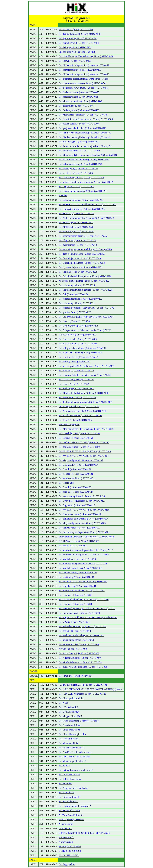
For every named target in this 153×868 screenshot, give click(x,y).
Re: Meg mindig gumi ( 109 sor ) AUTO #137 (81, 460)
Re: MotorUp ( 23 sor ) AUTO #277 (76, 222)
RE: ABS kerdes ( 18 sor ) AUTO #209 (78, 335)
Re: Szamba (65, 766)
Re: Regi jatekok (67, 864)
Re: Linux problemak (69, 797)
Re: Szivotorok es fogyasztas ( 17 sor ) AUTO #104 (84, 519)
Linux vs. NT (65, 828)
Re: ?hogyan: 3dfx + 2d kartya (73, 788)
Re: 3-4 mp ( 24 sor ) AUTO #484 (75, 47)
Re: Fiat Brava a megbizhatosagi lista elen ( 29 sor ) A (85, 133)
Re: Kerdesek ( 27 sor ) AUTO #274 (76, 231)
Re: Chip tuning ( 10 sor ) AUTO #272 (77, 240)
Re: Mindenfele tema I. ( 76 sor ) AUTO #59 (80, 662)
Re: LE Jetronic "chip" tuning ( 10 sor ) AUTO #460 (84, 74)
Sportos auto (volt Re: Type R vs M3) (77, 52)
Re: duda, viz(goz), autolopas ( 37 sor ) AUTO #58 (83, 667)
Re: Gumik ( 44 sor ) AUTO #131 (75, 469)
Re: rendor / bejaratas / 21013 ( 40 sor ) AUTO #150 (84, 442)
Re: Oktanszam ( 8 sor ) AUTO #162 (76, 380)
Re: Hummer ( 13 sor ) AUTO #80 (75, 604)
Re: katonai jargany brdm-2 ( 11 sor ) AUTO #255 (83, 236)
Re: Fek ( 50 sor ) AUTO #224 (74, 294)
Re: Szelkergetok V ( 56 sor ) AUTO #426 (79, 110)
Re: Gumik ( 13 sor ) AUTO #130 (75, 487)
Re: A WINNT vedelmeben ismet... (76, 752)
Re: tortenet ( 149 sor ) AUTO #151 (76, 438)
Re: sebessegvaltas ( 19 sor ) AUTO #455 (79, 97)
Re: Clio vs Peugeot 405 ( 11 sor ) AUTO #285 (81, 178)
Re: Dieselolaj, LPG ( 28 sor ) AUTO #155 (79, 433)
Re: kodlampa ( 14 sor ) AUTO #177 (76, 371)
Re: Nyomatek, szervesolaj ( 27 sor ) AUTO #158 (83, 411)
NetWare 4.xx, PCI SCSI (71, 815)
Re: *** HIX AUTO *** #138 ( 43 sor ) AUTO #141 (84, 456)
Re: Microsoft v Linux (70, 810)
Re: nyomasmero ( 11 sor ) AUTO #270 (78, 245)
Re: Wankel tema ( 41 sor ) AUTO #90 (77, 559)
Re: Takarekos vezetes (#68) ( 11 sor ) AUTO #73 (83, 626)
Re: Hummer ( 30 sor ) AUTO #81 (75, 595)
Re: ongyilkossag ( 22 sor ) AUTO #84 (77, 586)
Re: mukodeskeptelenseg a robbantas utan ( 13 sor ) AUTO (87, 608)
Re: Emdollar (65, 784)
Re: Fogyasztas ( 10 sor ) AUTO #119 (77, 505)
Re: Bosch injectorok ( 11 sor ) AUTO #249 (80, 258)
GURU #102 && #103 (70, 851)
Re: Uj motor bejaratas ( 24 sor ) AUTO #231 (81, 267)
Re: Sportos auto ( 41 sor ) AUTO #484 (78, 38)
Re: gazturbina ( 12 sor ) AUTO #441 (77, 106)
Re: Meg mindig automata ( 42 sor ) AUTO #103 (82, 523)
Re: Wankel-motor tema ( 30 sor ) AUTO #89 (81, 568)
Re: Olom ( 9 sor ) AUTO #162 (74, 384)
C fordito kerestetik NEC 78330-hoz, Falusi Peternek (84, 833)
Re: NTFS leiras (67, 793)
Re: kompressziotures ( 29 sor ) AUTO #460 (80, 70)
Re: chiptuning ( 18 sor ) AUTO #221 (77, 303)
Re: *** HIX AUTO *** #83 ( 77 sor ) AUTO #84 (83, 582)
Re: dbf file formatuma (70, 779)
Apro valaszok (66, 842)
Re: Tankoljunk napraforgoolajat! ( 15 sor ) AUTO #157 (86, 402)
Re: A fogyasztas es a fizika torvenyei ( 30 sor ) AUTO (85, 330)
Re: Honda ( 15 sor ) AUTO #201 (75, 321)
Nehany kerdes (66, 824)
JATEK (33, 860)
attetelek (63, 195)
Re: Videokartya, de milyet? (72, 761)
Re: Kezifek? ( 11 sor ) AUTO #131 (76, 474)
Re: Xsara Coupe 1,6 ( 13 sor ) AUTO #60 (79, 653)
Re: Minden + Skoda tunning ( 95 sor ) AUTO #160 (84, 393)
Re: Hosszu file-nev (68, 739)
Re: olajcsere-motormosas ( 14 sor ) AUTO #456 (82, 83)
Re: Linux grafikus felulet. (72, 698)
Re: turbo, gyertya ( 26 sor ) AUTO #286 (78, 169)
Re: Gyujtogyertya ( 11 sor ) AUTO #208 (79, 326)
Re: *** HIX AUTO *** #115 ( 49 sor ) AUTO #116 (84, 510)
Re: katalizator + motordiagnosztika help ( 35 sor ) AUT (86, 550)
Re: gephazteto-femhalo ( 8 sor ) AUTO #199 (81, 353)
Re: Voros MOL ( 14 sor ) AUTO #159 (77, 397)
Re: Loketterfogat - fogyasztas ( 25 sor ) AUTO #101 (84, 532)
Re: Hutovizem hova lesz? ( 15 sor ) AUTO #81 (82, 591)
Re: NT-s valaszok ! (68, 707)
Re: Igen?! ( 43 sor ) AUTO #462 (75, 61)
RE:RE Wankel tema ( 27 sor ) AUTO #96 (79, 541)
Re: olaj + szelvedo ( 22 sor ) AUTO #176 (79, 357)
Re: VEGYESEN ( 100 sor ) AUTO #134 (79, 465)
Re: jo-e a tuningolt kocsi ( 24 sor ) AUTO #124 (82, 496)
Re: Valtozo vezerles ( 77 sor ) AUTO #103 (80, 528)
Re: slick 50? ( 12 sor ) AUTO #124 (76, 492)
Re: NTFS (64, 703)
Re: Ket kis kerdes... (69, 801)
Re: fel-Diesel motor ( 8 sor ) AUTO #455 (79, 92)
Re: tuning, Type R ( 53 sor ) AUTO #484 (79, 43)
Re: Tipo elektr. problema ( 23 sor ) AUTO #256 (82, 254)
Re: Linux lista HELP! (70, 775)
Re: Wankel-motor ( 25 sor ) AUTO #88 (78, 573)
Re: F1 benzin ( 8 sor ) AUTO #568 (76, 29)
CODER (33, 671)
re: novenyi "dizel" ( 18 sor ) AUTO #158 (79, 406)
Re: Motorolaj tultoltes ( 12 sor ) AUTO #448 (81, 101)
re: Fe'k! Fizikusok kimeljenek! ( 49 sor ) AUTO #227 (85, 281)
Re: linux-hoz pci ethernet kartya (75, 757)
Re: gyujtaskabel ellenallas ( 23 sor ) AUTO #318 (83, 128)
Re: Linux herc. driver (69, 730)
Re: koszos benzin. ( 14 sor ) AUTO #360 (79, 124)
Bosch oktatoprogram (69, 424)
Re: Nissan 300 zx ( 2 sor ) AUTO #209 (78, 344)
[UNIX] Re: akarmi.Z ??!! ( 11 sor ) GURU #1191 (83, 685)
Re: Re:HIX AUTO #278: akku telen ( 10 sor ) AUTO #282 (87, 204)
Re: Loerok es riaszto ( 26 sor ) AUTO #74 (79, 613)
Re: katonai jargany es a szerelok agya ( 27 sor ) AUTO (85, 249)
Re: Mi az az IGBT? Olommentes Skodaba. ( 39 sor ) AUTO (88, 155)
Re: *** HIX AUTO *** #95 (73, 546)
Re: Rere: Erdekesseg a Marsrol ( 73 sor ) (79, 721)
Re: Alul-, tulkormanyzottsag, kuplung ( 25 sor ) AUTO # (86, 218)
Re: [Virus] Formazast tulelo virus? (76, 770)
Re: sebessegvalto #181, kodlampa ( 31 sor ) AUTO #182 (86, 366)
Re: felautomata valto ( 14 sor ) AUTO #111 (80, 514)
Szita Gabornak (66, 837)
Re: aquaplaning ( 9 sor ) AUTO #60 (76, 640)
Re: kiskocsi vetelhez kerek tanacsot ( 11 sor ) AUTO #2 (86, 182)
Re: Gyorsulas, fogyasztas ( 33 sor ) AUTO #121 (82, 501)
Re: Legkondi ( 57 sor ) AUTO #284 (76, 187)
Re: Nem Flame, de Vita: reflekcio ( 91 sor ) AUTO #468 (86, 56)
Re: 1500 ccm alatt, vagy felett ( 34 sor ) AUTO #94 (84, 555)
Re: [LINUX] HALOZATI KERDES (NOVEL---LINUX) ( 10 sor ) (91, 689)
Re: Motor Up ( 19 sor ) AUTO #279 (76, 213)
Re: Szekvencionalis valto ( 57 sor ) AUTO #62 (82, 635)
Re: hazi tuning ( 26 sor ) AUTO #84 (76, 577)
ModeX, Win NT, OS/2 (70, 846)
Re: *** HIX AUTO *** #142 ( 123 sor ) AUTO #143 (85, 451)
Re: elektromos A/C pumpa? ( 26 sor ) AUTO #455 (83, 88)
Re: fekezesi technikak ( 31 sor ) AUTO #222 (81, 299)
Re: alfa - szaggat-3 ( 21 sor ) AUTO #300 (79, 142)
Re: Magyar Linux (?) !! (70, 716)
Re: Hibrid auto (66, 483)
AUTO (33, 25)
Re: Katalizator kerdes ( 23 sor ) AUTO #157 (80, 415)
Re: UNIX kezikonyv (69, 712)
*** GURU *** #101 (69, 855)
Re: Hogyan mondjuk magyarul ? (75, 806)
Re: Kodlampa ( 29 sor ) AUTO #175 (77, 389)
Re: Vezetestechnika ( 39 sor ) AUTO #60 (79, 644)
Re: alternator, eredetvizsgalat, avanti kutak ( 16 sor (84, 79)
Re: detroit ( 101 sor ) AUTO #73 (75, 631)
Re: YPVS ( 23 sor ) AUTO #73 (74, 622)
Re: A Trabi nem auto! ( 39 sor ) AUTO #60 (80, 658)
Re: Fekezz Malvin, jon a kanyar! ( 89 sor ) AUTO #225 (86, 290)
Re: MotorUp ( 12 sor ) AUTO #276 (76, 227)
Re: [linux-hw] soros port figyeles (75, 676)
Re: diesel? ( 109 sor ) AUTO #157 (76, 420)
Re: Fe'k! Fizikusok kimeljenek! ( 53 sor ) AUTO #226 (85, 276)
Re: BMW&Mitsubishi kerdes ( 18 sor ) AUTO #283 (84, 160)
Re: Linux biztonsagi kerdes (72, 734)
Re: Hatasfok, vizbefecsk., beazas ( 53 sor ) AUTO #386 (86, 119)
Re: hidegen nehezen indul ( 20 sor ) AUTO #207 (82, 348)
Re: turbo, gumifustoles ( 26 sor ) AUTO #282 (81, 200)
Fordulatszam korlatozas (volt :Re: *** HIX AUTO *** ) (86, 537)
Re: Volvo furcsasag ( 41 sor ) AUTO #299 (79, 151)
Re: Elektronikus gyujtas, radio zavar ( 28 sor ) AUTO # (86, 317)
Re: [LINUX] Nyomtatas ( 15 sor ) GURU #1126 (82, 694)
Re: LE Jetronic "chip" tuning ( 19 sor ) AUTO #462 (84, 65)
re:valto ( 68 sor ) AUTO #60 (73, 649)
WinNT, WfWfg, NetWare (71, 819)
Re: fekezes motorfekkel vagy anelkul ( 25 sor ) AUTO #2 (87, 308)
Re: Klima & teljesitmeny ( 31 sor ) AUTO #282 (82, 209)
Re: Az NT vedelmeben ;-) (71, 748)
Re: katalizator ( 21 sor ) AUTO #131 (77, 478)
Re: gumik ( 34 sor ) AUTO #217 (75, 312)
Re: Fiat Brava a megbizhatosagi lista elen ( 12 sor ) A (85, 137)
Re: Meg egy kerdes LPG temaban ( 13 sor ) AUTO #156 (86, 429)
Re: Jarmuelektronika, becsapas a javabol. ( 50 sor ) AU (86, 146)
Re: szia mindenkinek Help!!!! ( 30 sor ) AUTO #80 (84, 599)
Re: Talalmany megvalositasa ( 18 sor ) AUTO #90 (83, 564)
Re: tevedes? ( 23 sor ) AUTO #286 (76, 173)
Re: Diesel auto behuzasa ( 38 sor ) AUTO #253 (82, 263)
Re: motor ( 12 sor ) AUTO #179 (75, 362)
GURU (33, 680)
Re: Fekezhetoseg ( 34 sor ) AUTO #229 (78, 272)
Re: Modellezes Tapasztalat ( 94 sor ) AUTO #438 (83, 115)
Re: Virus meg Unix (68, 743)
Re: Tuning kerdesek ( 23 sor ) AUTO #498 (80, 34)
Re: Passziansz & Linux (70, 725)
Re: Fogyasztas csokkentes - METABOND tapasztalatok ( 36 (88, 617)
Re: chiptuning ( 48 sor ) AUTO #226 (77, 285)
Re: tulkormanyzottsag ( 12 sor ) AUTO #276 (81, 164)
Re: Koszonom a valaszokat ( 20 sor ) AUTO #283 (83, 191)
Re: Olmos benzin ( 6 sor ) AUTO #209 (78, 339)
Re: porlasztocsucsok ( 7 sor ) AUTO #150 (79, 447)
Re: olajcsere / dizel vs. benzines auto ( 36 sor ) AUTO (85, 375)
